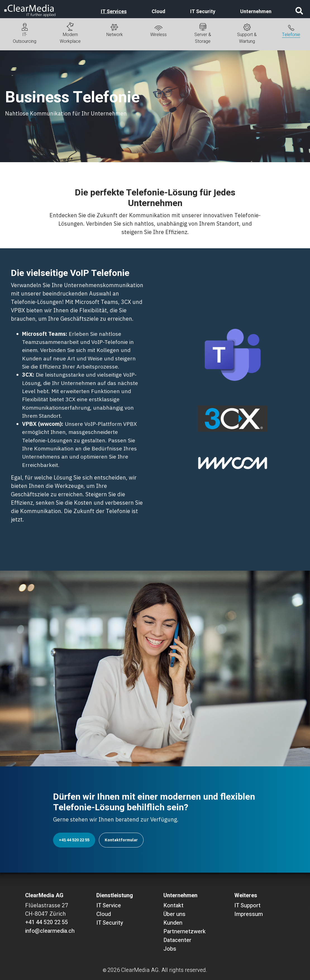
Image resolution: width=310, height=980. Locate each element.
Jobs (170, 949)
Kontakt (173, 905)
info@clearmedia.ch (50, 931)
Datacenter (177, 940)
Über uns (174, 914)
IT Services (114, 12)
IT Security (203, 12)
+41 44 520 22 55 (74, 840)
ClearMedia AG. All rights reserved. (164, 970)
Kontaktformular (121, 840)
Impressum (249, 914)
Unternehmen (256, 12)
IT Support (247, 905)
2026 (114, 970)
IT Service (109, 905)
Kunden (173, 923)
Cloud (158, 12)
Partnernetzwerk (184, 931)
